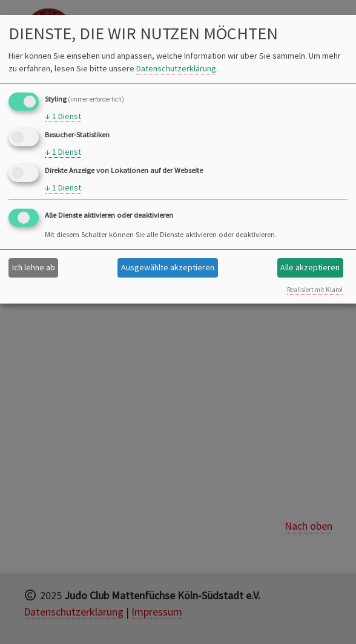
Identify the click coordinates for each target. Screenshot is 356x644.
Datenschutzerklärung (176, 68)
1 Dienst (63, 116)
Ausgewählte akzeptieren (168, 267)
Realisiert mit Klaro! (315, 290)
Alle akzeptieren (310, 267)
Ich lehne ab (34, 267)
